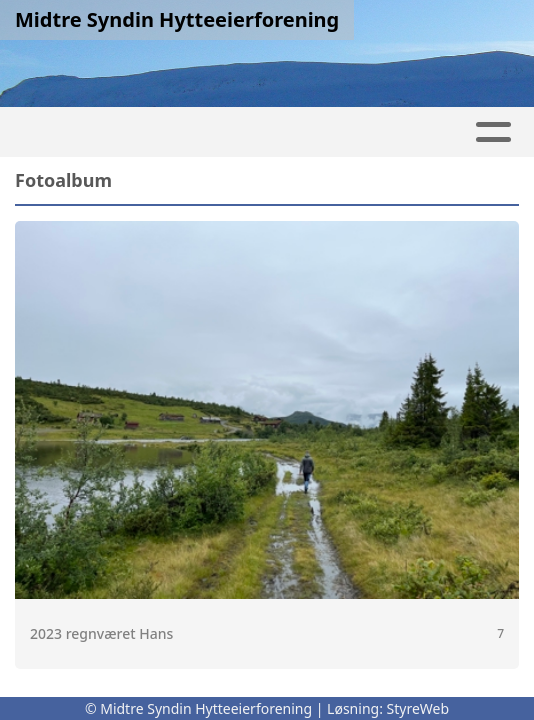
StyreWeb (418, 708)
